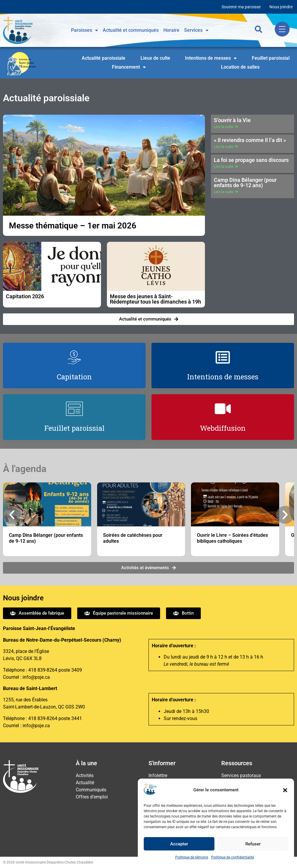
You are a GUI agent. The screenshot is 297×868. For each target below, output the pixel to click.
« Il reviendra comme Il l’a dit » (250, 140)
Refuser (253, 844)
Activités (85, 775)
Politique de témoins (192, 857)
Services (196, 30)
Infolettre (158, 775)
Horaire (171, 30)
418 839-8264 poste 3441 (55, 718)
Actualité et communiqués (131, 30)
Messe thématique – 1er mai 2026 (73, 226)
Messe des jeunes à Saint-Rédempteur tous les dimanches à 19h (155, 299)
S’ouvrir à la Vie (232, 120)
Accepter (179, 844)
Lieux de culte (155, 58)
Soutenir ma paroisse (241, 7)
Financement (129, 67)
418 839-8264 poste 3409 (55, 670)
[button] (285, 790)
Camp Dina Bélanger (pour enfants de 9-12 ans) (245, 183)
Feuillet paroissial (271, 58)
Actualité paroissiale (104, 58)
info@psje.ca (36, 677)
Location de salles (240, 67)
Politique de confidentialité (233, 857)
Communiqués (91, 790)
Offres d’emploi (92, 797)
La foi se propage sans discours (251, 160)
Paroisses (84, 30)
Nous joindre (281, 7)
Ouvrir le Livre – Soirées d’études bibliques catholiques (232, 538)
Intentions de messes (211, 58)
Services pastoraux (241, 775)
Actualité (85, 783)
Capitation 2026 (25, 296)
